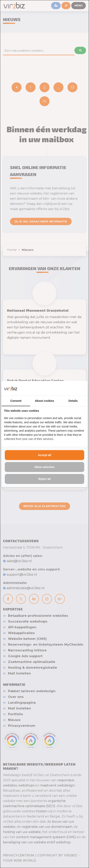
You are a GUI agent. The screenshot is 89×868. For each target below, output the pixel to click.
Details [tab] (73, 401)
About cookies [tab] (44, 401)
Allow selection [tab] (44, 467)
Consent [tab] (16, 401)
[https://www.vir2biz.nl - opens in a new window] (80, 388)
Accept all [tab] (44, 455)
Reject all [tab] (44, 479)
